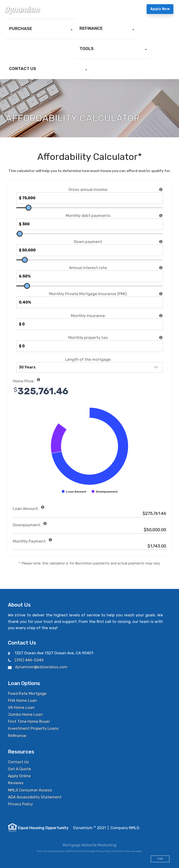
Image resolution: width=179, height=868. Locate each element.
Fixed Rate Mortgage (27, 693)
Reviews (16, 783)
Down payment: (88, 242)
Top (160, 859)
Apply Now (160, 9)
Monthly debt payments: (88, 216)
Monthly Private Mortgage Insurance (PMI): (88, 294)
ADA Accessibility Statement (35, 797)
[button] (41, 29)
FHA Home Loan (22, 700)
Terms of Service (126, 851)
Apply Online (19, 776)
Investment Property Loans (33, 728)
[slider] (28, 208)
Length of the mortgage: (88, 359)
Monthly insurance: (88, 316)
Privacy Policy (20, 804)
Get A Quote (19, 769)
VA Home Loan (21, 707)
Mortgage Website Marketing (89, 845)
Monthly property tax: (88, 338)
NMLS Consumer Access (30, 790)
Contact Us (18, 762)
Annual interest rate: (88, 268)
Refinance (17, 736)
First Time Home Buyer (29, 721)
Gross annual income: (88, 189)
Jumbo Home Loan (25, 714)
